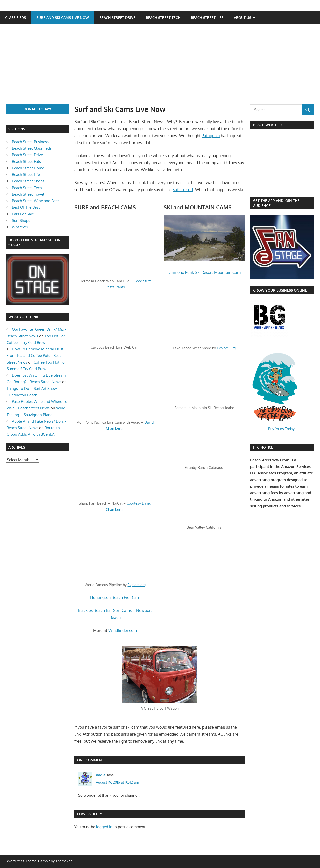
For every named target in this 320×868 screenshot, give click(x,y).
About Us (243, 17)
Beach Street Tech (163, 17)
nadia (101, 775)
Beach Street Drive (117, 17)
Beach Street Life (207, 17)
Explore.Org (226, 348)
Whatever (20, 227)
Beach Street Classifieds (32, 148)
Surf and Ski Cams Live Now (63, 17)
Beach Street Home (28, 168)
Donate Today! (37, 109)
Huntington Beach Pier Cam (115, 597)
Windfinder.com (123, 630)
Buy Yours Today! (282, 429)
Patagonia (211, 136)
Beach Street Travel (28, 194)
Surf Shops (21, 221)
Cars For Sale (23, 214)
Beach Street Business (30, 142)
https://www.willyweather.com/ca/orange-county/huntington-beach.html (276, 189)
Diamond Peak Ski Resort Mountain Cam (204, 272)
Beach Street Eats (26, 162)
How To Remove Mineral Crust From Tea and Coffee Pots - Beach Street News (35, 356)
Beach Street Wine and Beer (35, 201)
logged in (104, 827)
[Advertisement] (163, 67)
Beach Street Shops (28, 181)
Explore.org (137, 585)
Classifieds (16, 17)
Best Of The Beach (27, 207)
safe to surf (183, 190)
